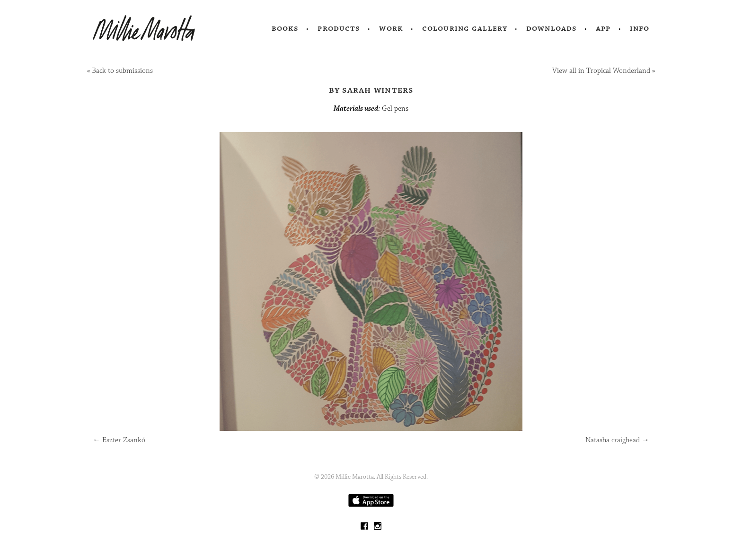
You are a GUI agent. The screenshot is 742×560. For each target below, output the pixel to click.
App (603, 28)
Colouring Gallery (465, 28)
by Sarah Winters (371, 90)
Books (285, 28)
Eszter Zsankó (119, 440)
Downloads (552, 28)
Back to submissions (122, 71)
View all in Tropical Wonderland (601, 71)
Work (391, 28)
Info (640, 28)
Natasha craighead (617, 440)
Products (339, 28)
